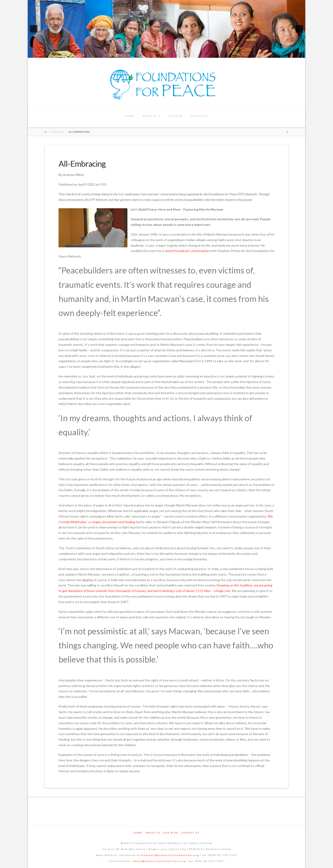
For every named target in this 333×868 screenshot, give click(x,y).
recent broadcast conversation (187, 251)
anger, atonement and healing (114, 522)
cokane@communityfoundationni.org (159, 861)
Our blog (58, 132)
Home (138, 833)
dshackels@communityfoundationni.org (170, 855)
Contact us (190, 833)
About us (153, 833)
